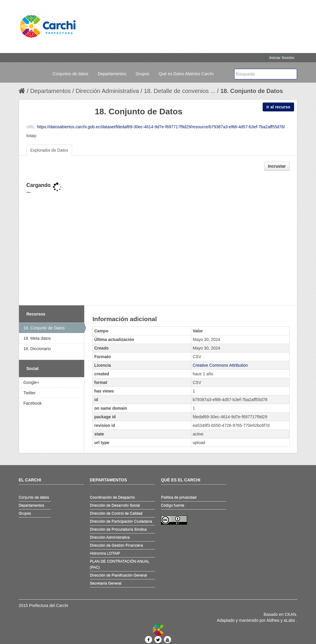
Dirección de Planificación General (118, 575)
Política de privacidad (179, 497)
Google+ (31, 382)
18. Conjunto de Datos (252, 91)
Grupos (143, 74)
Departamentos (112, 74)
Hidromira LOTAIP (105, 553)
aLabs (290, 620)
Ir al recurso (278, 107)
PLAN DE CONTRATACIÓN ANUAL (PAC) (120, 564)
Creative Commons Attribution (220, 365)
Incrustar (277, 166)
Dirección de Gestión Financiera (116, 545)
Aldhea (273, 620)
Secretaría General (106, 583)
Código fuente (173, 505)
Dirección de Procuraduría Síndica (118, 529)
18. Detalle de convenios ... (179, 91)
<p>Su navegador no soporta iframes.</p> (158, 238)
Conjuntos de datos (70, 74)
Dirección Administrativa (107, 91)
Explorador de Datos (49, 150)
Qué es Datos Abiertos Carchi (186, 74)
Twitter (29, 393)
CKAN (290, 614)
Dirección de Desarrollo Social (115, 505)
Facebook (32, 403)
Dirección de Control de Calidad (116, 513)
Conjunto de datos (34, 497)
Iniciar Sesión (282, 58)
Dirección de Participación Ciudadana (121, 521)
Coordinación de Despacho (112, 497)
